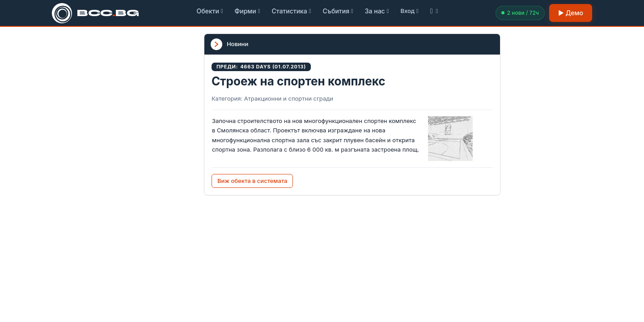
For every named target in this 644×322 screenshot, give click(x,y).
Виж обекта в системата (252, 181)
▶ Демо (571, 13)
